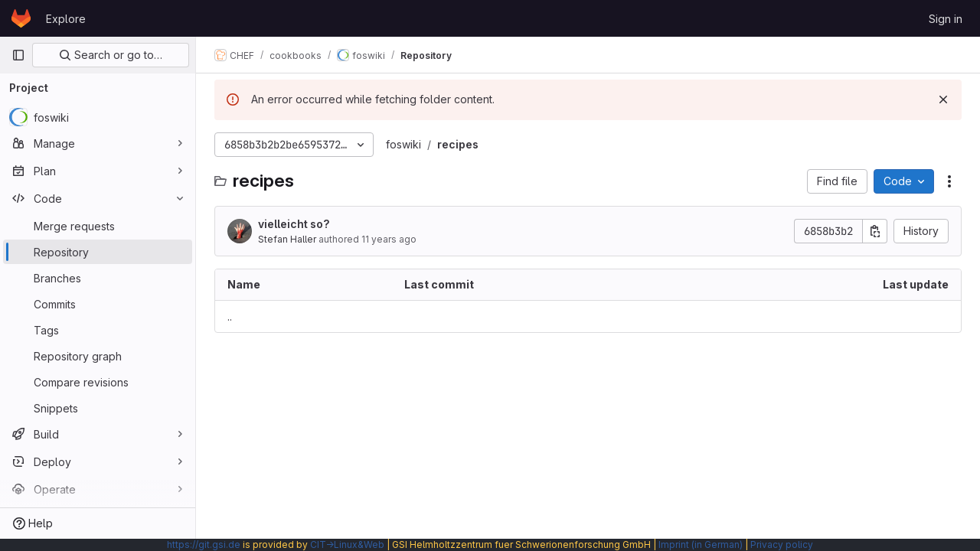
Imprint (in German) (701, 544)
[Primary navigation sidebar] (18, 55)
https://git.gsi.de (204, 544)
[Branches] (98, 278)
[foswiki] (98, 117)
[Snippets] (98, 408)
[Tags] (98, 330)
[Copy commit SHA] (875, 231)
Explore (66, 19)
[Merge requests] (98, 226)
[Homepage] (21, 18)
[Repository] (98, 252)
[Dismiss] (943, 99)
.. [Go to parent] (230, 316)
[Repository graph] (98, 356)
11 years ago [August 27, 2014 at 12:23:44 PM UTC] (389, 239)
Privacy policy (782, 544)
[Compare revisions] (98, 382)
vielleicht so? (294, 224)
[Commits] (98, 304)
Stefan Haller (287, 239)
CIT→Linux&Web (347, 544)
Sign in (946, 19)
